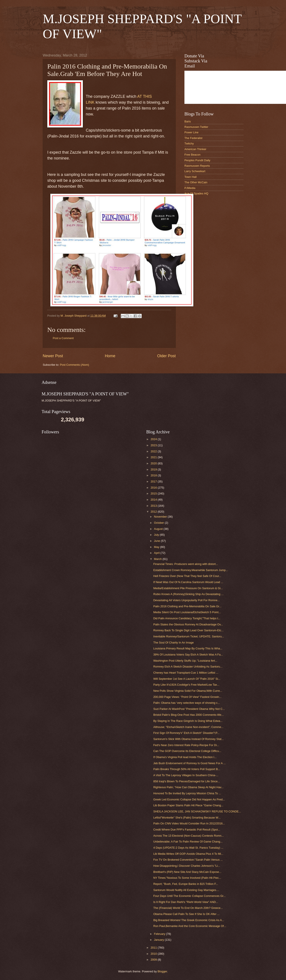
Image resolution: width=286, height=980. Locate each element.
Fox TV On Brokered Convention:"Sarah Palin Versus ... (188, 860)
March (158, 559)
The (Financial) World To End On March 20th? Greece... (188, 908)
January (159, 940)
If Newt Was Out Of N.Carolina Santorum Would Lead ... (188, 582)
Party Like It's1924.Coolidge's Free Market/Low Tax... (186, 685)
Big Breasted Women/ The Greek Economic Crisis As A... (189, 920)
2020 (154, 463)
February (160, 934)
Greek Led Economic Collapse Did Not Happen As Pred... (189, 799)
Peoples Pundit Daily (197, 160)
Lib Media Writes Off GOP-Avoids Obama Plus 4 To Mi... (188, 854)
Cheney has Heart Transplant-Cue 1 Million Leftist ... (186, 673)
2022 (154, 451)
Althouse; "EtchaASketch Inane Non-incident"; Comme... (188, 727)
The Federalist (193, 138)
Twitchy (189, 143)
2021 (154, 457)
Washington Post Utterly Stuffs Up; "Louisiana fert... (185, 661)
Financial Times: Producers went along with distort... (186, 564)
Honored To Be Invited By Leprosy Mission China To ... (187, 793)
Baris (188, 121)
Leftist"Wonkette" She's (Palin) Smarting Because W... (187, 818)
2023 (154, 445)
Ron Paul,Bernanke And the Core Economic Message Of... (190, 926)
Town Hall (191, 177)
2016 (154, 488)
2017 (154, 481)
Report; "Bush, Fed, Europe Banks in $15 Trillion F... (186, 884)
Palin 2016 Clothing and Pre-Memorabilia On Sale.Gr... (187, 606)
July (157, 535)
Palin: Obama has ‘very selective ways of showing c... (187, 703)
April (157, 553)
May (157, 547)
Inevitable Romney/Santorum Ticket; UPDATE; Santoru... (189, 636)
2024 (154, 439)
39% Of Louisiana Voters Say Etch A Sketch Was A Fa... (188, 655)
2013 (154, 506)
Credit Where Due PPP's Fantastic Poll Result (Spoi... (187, 830)
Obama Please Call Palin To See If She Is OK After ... (186, 914)
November (161, 517)
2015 (154, 493)
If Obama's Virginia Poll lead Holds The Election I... (185, 757)
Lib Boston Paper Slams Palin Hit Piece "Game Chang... (188, 805)
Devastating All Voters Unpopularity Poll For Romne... (186, 600)
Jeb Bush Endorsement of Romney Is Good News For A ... (189, 763)
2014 (154, 500)
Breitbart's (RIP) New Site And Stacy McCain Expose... (187, 872)
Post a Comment (63, 338)
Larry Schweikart (195, 171)
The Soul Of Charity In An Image (173, 643)
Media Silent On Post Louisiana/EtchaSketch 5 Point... (187, 612)
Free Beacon (192, 155)
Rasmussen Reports (197, 166)
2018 (154, 475)
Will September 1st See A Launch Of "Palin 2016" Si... (187, 679)
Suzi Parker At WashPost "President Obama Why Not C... (189, 709)
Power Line (191, 132)
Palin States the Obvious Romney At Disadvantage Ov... (188, 624)
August (159, 529)
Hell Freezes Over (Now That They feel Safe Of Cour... (187, 576)
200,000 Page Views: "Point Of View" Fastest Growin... (187, 697)
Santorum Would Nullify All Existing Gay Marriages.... (186, 890)
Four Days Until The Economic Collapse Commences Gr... (189, 896)
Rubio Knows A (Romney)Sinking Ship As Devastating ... (188, 594)
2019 (154, 469)
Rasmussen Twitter (196, 127)
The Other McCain (196, 182)
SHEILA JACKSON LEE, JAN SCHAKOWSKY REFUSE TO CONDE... (197, 811)
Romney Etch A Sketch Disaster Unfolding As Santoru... (188, 667)
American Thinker (195, 149)
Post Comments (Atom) (75, 365)
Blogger (162, 971)
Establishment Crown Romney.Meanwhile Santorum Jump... (191, 570)
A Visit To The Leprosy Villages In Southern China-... (186, 775)
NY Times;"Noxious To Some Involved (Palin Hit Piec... (187, 878)
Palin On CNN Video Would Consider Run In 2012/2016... (189, 823)
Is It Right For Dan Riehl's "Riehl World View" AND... (186, 902)
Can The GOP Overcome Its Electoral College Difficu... (187, 751)
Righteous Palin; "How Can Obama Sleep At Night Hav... (188, 787)
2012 (154, 512)
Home (110, 356)
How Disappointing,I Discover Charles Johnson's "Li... (187, 866)
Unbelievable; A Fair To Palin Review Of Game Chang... (188, 842)
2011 (154, 948)
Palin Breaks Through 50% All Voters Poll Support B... (187, 769)
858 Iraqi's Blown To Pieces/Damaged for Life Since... (187, 781)
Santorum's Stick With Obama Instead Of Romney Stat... (188, 739)
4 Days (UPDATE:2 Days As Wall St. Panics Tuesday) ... (188, 848)
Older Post (166, 356)
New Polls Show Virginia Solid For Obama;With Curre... (188, 691)
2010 (154, 954)
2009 (154, 960)
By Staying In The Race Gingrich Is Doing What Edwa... (188, 721)
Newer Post (53, 356)
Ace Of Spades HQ (196, 193)
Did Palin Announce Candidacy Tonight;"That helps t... (187, 618)
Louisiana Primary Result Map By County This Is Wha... (188, 648)
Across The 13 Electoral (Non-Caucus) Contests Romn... (188, 836)
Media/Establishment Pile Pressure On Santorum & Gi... (188, 588)
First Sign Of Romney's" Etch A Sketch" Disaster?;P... (186, 733)
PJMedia (190, 188)
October (159, 523)
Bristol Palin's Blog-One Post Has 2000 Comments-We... (188, 715)
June (157, 541)
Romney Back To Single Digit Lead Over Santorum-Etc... (188, 630)
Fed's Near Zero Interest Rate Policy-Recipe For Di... (186, 745)
